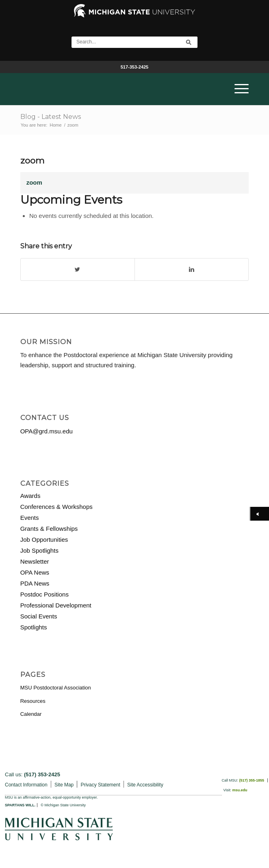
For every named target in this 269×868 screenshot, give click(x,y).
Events (30, 518)
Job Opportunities (44, 540)
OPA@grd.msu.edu (47, 431)
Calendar (31, 714)
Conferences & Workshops (56, 507)
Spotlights (34, 627)
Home (55, 125)
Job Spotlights (39, 550)
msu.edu (240, 790)
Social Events (39, 616)
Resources (33, 701)
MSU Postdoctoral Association (56, 688)
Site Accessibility (145, 785)
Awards (30, 496)
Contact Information (26, 785)
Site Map (64, 785)
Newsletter (35, 561)
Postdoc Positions (44, 594)
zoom (32, 160)
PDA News (35, 583)
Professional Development (56, 605)
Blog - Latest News (51, 117)
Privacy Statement (100, 785)
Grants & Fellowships (49, 529)
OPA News (35, 572)
